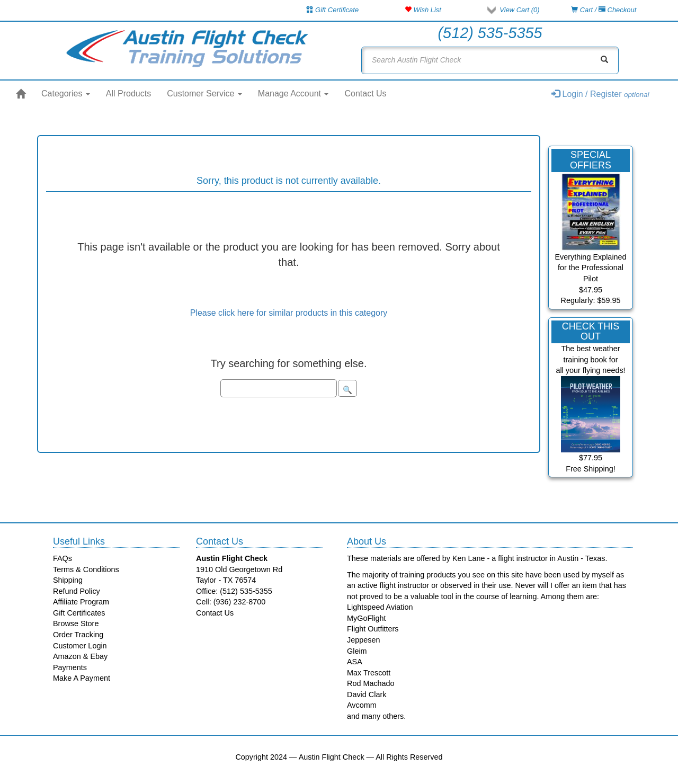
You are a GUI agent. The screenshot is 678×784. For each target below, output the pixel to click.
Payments (70, 667)
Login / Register (600, 94)
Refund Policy (77, 591)
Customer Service (204, 93)
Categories (66, 93)
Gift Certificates (79, 613)
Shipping (68, 580)
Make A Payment (82, 678)
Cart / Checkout (604, 10)
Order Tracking (78, 635)
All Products (128, 93)
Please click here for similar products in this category (289, 313)
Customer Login (80, 646)
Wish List (423, 10)
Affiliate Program (81, 602)
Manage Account (293, 93)
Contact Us (365, 93)
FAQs (63, 558)
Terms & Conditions (86, 569)
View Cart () (519, 10)
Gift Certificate (332, 10)
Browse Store (76, 623)
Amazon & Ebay (80, 656)
